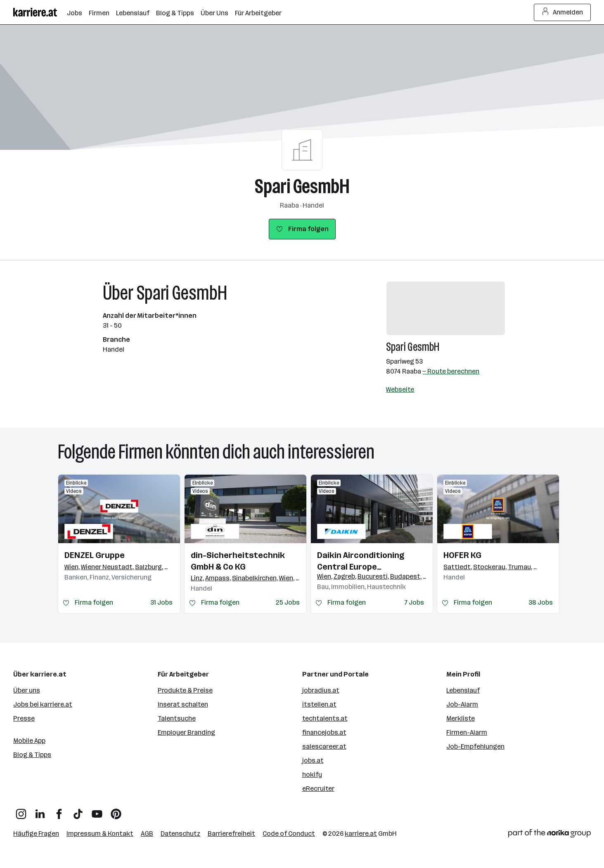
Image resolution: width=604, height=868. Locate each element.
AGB (147, 834)
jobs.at (313, 760)
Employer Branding (186, 732)
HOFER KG (462, 555)
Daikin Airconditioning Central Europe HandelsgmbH (361, 561)
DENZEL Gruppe (95, 555)
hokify (312, 775)
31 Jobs (161, 602)
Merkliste (461, 718)
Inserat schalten (183, 704)
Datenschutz (180, 834)
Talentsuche (177, 718)
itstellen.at (319, 704)
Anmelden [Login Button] (563, 12)
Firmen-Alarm (467, 732)
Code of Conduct (289, 834)
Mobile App (29, 741)
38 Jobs (541, 602)
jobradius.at (321, 690)
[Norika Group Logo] (550, 835)
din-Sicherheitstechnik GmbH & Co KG (238, 561)
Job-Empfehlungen (475, 746)
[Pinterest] (116, 811)
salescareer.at (324, 746)
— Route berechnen (451, 371)
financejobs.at (324, 732)
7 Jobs (414, 602)
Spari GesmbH (302, 186)
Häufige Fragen (36, 834)
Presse (24, 718)
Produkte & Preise (185, 690)
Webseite (400, 389)
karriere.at (361, 834)
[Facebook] (59, 811)
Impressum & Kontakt (100, 834)
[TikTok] (78, 811)
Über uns (27, 690)
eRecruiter (318, 789)
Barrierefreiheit (231, 834)
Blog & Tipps (32, 755)
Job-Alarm (462, 704)
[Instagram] (21, 811)
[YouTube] (97, 811)
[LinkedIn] (40, 811)
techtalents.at (325, 718)
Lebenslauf (463, 690)
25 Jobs (288, 602)
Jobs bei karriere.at (43, 704)
